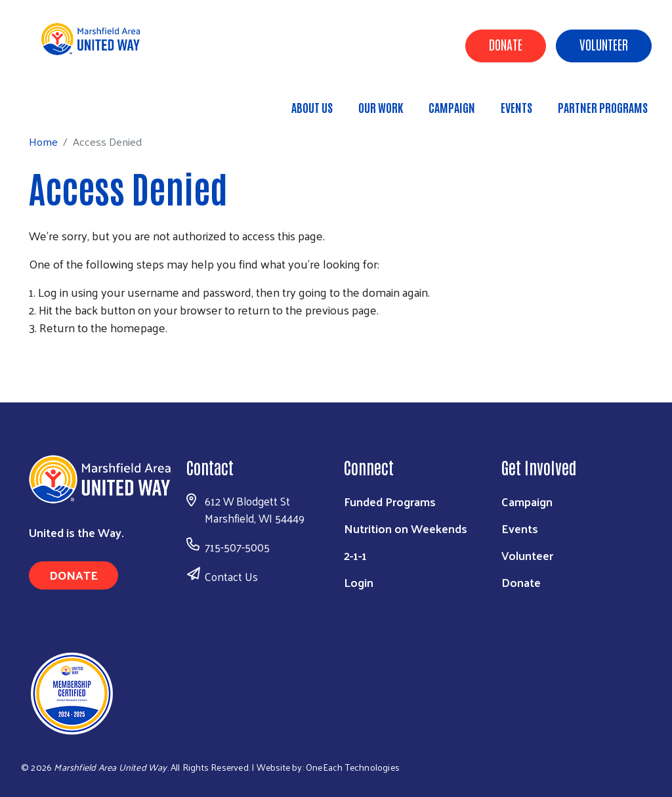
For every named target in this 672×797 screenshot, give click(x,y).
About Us (312, 107)
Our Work (381, 107)
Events (516, 107)
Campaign (452, 107)
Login (359, 582)
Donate (506, 44)
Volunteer (604, 44)
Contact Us (231, 576)
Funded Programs (390, 501)
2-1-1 (355, 555)
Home (77, 101)
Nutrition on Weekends (406, 528)
